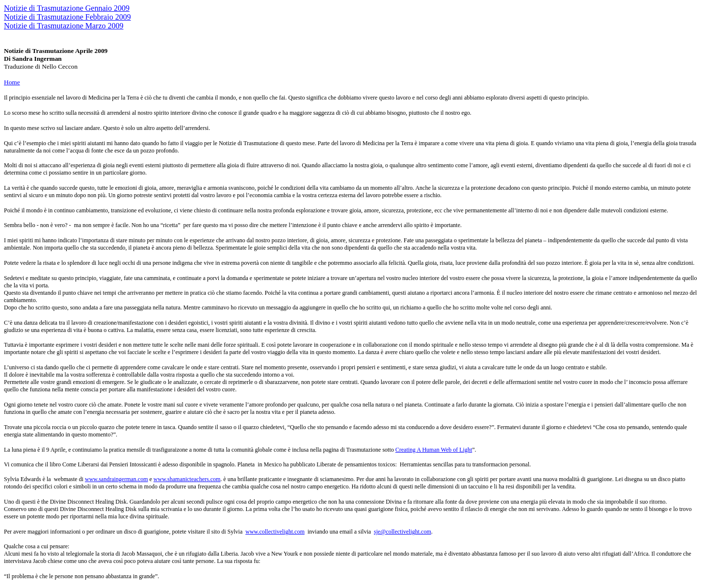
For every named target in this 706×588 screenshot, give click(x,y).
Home (12, 82)
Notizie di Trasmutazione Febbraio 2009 (67, 17)
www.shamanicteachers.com (187, 479)
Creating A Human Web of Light (434, 450)
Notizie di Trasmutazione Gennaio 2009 (67, 8)
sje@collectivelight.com (403, 532)
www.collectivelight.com (275, 532)
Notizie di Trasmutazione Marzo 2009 (64, 26)
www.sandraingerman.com (117, 479)
